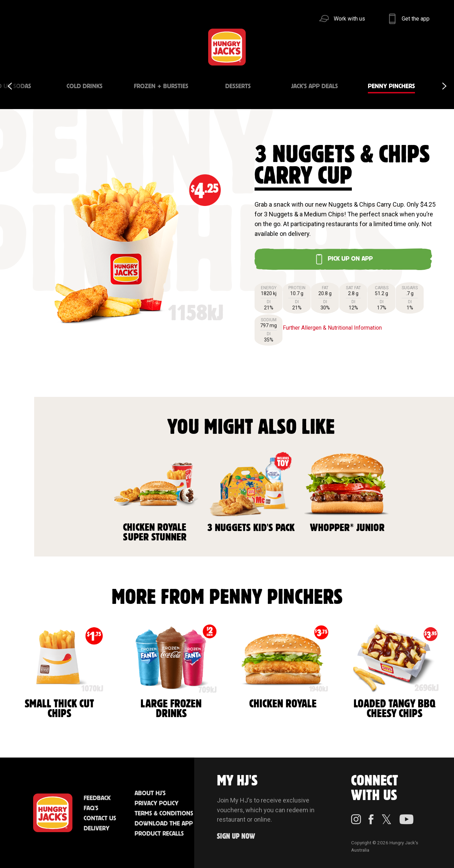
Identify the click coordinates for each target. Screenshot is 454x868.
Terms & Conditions (164, 814)
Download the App (164, 824)
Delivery (97, 829)
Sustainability (343, 47)
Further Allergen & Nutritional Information (332, 328)
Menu (32, 47)
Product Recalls (159, 834)
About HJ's (150, 793)
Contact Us (100, 819)
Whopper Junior (347, 491)
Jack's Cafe (134, 47)
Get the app (416, 19)
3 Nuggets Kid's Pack (251, 491)
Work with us (349, 19)
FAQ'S (91, 808)
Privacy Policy (157, 804)
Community (274, 47)
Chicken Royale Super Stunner (155, 496)
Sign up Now (236, 836)
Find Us (186, 47)
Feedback (97, 798)
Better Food (84, 47)
